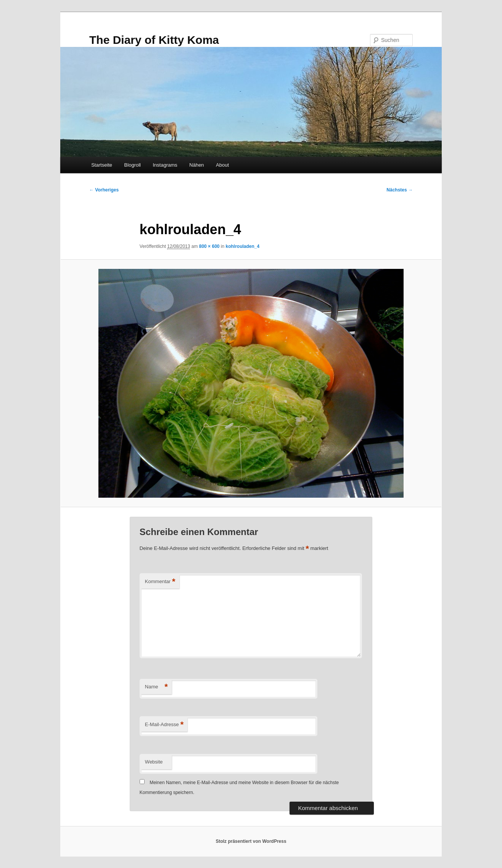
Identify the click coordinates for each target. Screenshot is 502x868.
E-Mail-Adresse (164, 725)
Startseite (102, 165)
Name (156, 687)
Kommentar (160, 582)
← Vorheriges (104, 190)
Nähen (196, 165)
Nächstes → (400, 190)
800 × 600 (209, 246)
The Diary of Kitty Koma (154, 40)
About (222, 165)
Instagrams (165, 165)
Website (154, 762)
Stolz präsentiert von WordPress (251, 841)
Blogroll (133, 165)
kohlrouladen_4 (243, 246)
